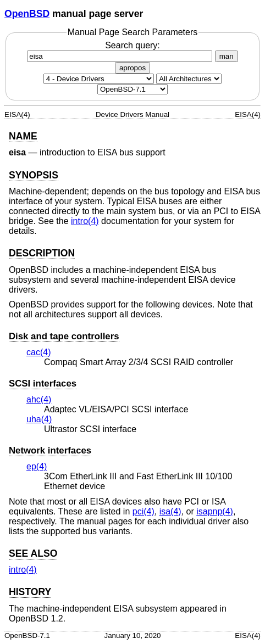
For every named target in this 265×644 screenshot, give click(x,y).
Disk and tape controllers (64, 336)
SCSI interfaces (43, 383)
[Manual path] (132, 89)
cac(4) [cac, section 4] (38, 352)
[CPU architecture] (189, 79)
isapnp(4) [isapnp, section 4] (215, 511)
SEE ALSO (33, 553)
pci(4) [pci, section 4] (143, 511)
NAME (23, 136)
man (227, 56)
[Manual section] (99, 79)
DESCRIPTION (42, 253)
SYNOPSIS (34, 175)
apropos (132, 68)
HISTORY (30, 592)
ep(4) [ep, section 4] (37, 466)
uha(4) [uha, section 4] (39, 419)
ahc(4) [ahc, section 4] (39, 399)
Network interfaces (50, 450)
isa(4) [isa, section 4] (170, 511)
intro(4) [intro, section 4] (85, 221)
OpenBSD (27, 14)
